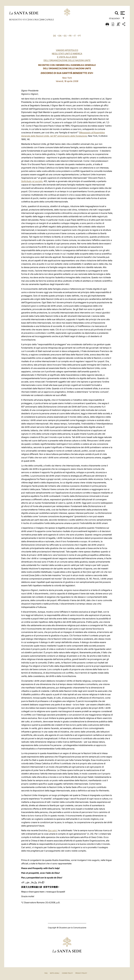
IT (75, 36)
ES (65, 36)
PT (80, 36)
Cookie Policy (67, 973)
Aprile (50, 20)
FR (70, 36)
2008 (43, 20)
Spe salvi (52, 830)
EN (60, 36)
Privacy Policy (81, 973)
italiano (115, 19)
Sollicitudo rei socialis (32, 181)
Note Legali (55, 973)
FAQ (46, 973)
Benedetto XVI (18, 20)
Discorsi (34, 20)
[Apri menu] (122, 13)
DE (55, 36)
